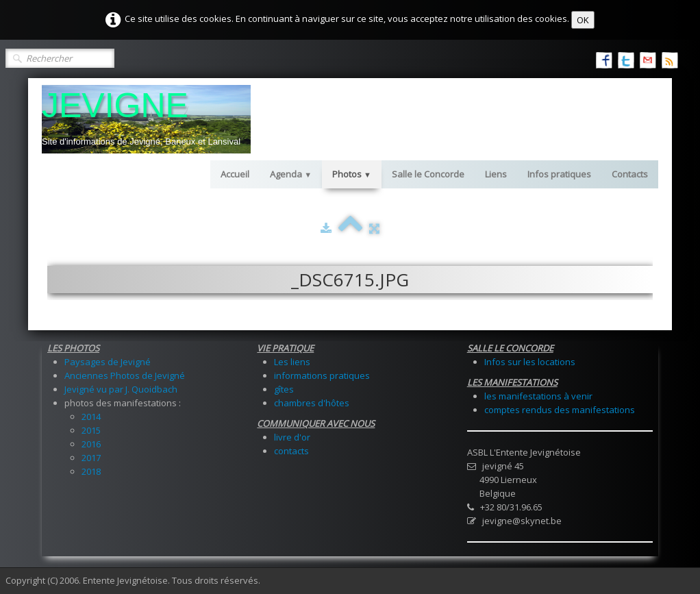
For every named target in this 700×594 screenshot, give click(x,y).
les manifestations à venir (538, 396)
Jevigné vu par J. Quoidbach (121, 389)
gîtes (284, 389)
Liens (496, 174)
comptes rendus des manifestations (560, 410)
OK (583, 20)
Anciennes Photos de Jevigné (125, 375)
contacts (291, 451)
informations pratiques (322, 375)
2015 (91, 430)
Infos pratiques (559, 174)
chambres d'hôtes (312, 403)
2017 (91, 458)
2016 (91, 444)
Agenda (291, 174)
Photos (352, 174)
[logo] (146, 119)
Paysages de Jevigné (108, 362)
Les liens (292, 362)
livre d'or (292, 437)
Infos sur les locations (530, 362)
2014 (91, 417)
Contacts (630, 174)
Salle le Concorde (428, 174)
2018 (91, 471)
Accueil (235, 174)
